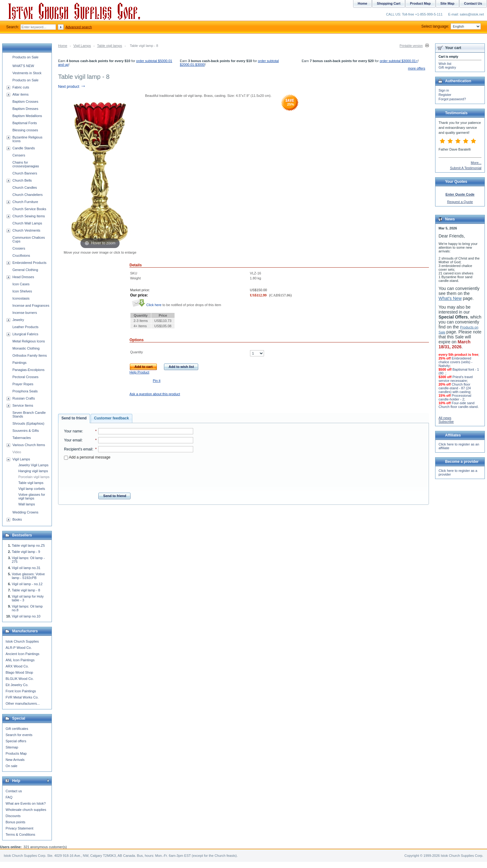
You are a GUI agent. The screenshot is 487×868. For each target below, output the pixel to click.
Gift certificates (17, 729)
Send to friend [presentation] (74, 418)
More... (476, 163)
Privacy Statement (19, 828)
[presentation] (129, 474)
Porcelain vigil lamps (34, 477)
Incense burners (25, 313)
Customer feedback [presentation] (112, 418)
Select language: (451, 26)
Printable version (411, 46)
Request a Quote (460, 202)
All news (445, 418)
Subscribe (446, 422)
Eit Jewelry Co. (17, 685)
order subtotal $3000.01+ (399, 61)
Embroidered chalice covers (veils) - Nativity (455, 362)
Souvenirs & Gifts (26, 431)
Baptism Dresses (25, 109)
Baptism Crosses (25, 102)
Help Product (139, 372)
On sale (11, 766)
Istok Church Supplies (22, 641)
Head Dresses (23, 277)
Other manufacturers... (23, 703)
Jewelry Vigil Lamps (33, 465)
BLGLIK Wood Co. (20, 679)
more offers (417, 68)
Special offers (16, 741)
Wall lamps (27, 504)
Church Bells (22, 180)
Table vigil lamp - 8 (26, 590)
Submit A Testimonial (466, 168)
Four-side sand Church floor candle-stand (458, 405)
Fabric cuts (21, 87)
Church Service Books (29, 209)
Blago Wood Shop (19, 672)
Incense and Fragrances (31, 305)
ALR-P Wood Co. (19, 648)
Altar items (20, 94)
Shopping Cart (389, 3)
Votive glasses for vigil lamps (32, 496)
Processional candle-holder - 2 (455, 397)
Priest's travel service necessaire (456, 379)
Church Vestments (26, 230)
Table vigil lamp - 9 (26, 552)
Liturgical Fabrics (25, 334)
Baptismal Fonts (25, 123)
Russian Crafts (24, 398)
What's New (450, 298)
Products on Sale (25, 57)
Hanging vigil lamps (33, 471)
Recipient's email (78, 449)
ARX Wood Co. (17, 666)
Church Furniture (25, 202)
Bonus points (16, 822)
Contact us (14, 791)
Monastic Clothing (26, 348)
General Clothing (25, 270)
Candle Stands (24, 148)
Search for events (19, 735)
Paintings (19, 363)
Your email (73, 440)
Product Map (420, 3)
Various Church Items (29, 445)
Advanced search (79, 27)
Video (17, 452)
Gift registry (447, 67)
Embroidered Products (29, 263)
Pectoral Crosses (25, 377)
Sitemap (12, 747)
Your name (73, 431)
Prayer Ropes (23, 384)
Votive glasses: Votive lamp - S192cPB (28, 576)
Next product (72, 87)
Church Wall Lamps (27, 223)
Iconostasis (21, 298)
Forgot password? (452, 99)
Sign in (444, 90)
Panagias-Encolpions (28, 370)
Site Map (447, 3)
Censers (19, 155)
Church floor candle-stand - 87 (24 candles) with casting (455, 388)
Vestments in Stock (27, 73)
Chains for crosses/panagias (26, 164)
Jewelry (18, 320)
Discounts (13, 816)
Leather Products (25, 327)
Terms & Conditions (20, 834)
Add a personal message (87, 457)
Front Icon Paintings (21, 691)
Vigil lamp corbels (32, 489)
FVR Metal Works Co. (22, 697)
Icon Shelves (22, 291)
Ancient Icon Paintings (23, 654)
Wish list (445, 64)
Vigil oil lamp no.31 (26, 568)
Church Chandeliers (27, 195)
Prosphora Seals (25, 391)
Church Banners (25, 173)
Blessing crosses (25, 130)
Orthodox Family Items (30, 355)
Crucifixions (21, 255)
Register (445, 95)
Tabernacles (22, 438)
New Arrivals (15, 760)
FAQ (9, 797)
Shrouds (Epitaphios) (28, 423)
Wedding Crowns (25, 512)
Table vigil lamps (109, 46)
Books (17, 519)
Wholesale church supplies (26, 810)
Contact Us (473, 3)
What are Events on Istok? (26, 803)
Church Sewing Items (29, 216)
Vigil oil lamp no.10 (26, 616)
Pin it (157, 381)
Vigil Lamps (82, 46)
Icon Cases (21, 284)
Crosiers (19, 248)
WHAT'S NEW (23, 66)
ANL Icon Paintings (20, 660)
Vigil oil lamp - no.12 (27, 584)
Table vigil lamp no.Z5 (28, 545)
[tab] (74, 418)
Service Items (23, 405)
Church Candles (25, 188)
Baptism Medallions (27, 116)
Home (63, 46)
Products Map (16, 753)
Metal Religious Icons (29, 341)
